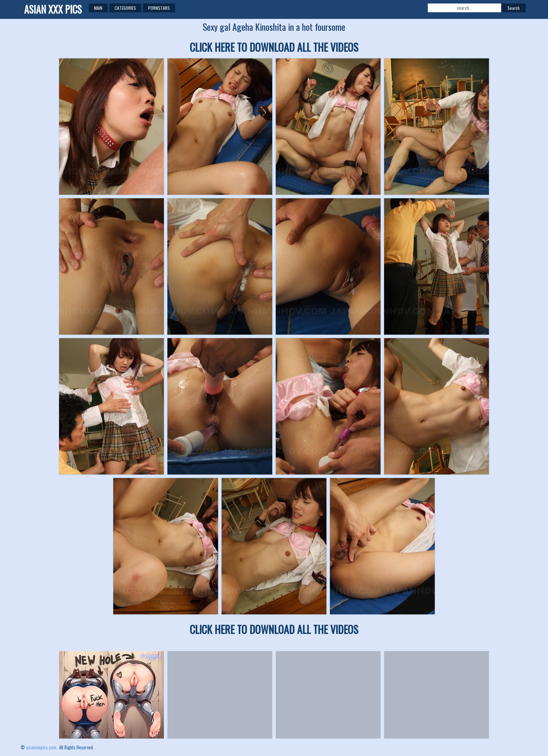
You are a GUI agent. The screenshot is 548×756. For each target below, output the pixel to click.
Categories (125, 8)
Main (98, 8)
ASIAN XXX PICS (53, 9)
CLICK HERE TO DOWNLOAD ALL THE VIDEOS (274, 47)
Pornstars (159, 8)
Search (514, 8)
